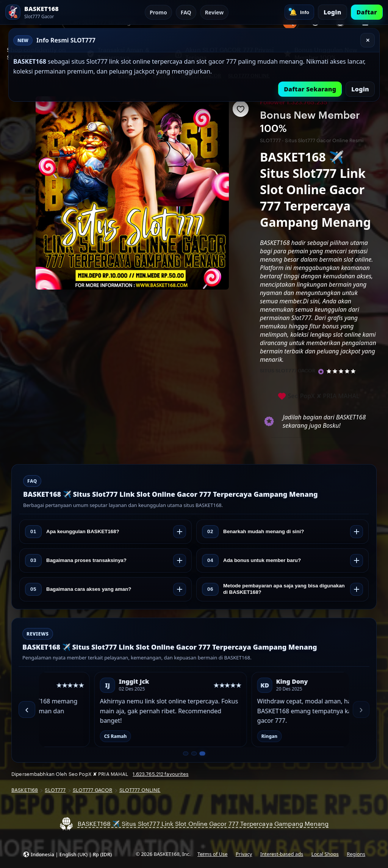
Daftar (367, 12)
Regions (356, 854)
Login (332, 12)
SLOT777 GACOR (93, 790)
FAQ (186, 12)
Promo (158, 12)
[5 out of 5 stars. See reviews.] (342, 371)
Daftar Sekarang (310, 89)
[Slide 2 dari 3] (194, 753)
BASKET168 (25, 790)
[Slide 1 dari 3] (186, 753)
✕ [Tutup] (368, 40)
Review (214, 12)
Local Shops (325, 854)
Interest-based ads (282, 854)
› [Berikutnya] (361, 709)
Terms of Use (212, 854)
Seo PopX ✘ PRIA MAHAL (318, 396)
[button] (67, 854)
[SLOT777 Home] (47, 12)
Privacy (244, 854)
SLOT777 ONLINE (140, 790)
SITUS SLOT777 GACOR (288, 371)
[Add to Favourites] (241, 109)
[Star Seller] (321, 372)
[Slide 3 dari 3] (202, 754)
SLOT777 (55, 790)
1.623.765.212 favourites (160, 774)
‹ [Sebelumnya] (27, 709)
